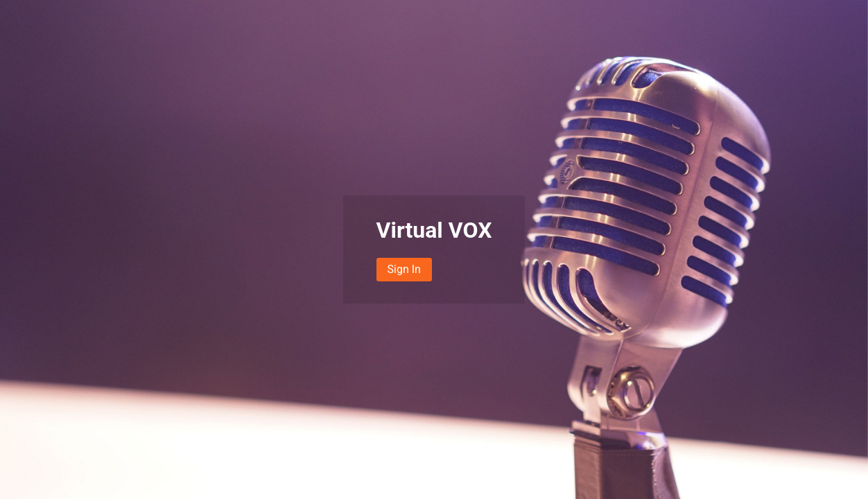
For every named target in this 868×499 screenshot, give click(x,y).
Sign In (404, 269)
